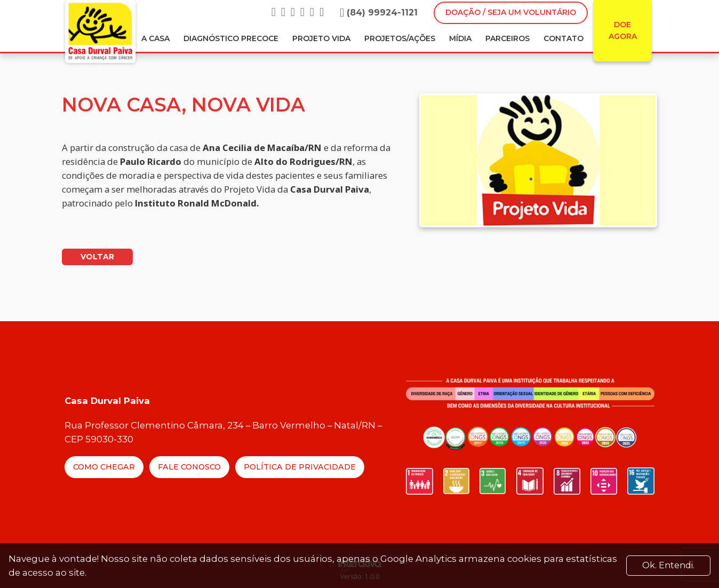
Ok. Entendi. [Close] (668, 565)
